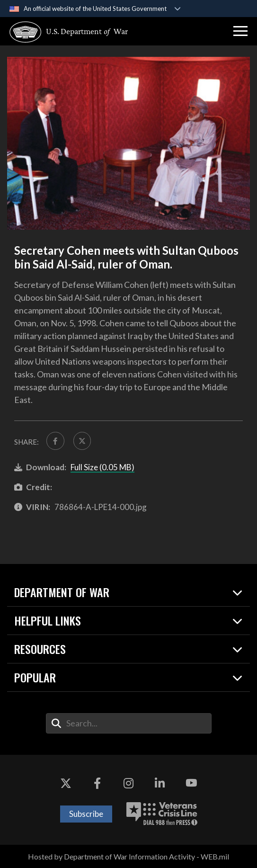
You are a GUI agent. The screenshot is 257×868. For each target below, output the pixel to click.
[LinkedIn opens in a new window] (160, 783)
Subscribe (86, 814)
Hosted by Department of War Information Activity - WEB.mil (128, 856)
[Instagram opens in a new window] (129, 783)
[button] (240, 31)
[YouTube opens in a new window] (191, 783)
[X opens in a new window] (66, 783)
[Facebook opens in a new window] (97, 783)
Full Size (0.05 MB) (102, 467)
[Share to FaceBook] (55, 441)
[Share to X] (82, 441)
